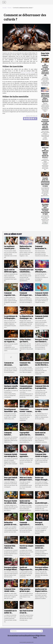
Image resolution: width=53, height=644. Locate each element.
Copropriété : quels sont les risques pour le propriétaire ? (25, 436)
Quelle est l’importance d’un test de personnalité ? (26, 570)
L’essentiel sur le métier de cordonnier (10, 613)
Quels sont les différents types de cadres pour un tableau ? (26, 504)
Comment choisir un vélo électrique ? (42, 411)
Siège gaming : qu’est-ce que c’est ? (25, 591)
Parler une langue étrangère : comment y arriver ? (42, 481)
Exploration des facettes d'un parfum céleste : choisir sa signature (45, 97)
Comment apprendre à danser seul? (24, 525)
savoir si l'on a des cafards (28, 73)
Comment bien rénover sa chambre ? (10, 548)
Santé (28, 636)
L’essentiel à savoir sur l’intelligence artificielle (40, 549)
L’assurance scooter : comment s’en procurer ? (26, 411)
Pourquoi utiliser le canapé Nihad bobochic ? (11, 569)
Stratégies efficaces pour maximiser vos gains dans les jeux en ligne (45, 209)
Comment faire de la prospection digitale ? (42, 388)
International (20, 636)
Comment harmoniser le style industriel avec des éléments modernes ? (45, 124)
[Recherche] (26, 631)
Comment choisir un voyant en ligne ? (11, 342)
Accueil (4, 8)
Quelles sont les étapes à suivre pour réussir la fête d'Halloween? (42, 592)
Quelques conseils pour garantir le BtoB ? (11, 388)
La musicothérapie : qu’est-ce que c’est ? (42, 504)
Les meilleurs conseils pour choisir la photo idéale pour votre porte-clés (45, 70)
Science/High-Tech (35, 637)
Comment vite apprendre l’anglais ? (25, 365)
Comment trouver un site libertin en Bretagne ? (42, 365)
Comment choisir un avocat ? (42, 317)
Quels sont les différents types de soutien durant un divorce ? (45, 152)
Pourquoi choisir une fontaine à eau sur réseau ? (42, 342)
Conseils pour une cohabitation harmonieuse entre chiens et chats (45, 182)
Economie (11, 636)
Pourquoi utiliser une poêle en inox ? (42, 569)
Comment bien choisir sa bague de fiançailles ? (41, 456)
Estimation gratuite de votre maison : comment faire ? (11, 526)
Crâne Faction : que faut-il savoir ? (25, 342)
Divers (10, 8)
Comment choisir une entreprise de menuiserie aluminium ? (11, 457)
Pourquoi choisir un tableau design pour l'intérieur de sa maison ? (11, 504)
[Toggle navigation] (4, 2)
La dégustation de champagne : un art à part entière (26, 318)
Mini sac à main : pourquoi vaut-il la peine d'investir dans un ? (26, 481)
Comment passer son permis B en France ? (26, 388)
